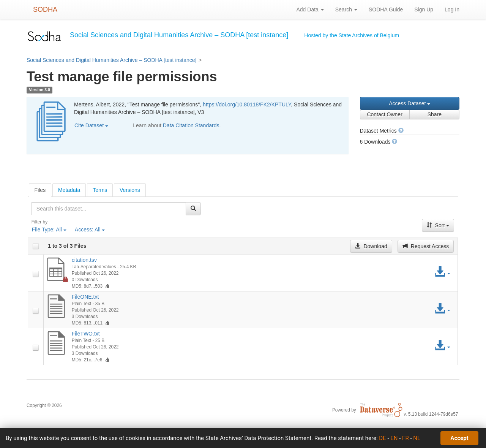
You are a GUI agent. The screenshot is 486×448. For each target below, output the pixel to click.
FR (406, 438)
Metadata (69, 190)
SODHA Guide (386, 9)
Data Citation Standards (191, 125)
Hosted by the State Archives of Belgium (352, 35)
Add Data (310, 9)
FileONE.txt (85, 297)
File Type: (49, 230)
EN (394, 438)
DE (382, 438)
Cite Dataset (91, 125)
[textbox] (109, 209)
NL (417, 438)
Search (346, 9)
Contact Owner (384, 114)
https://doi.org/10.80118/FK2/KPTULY (247, 104)
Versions (130, 190)
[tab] (40, 190)
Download (371, 246)
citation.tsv (84, 260)
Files (40, 190)
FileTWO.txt (86, 334)
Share (435, 114)
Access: (90, 230)
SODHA (45, 9)
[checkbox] (36, 246)
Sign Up (424, 9)
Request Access (426, 246)
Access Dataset (409, 103)
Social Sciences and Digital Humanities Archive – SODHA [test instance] (111, 60)
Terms (100, 190)
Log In (452, 9)
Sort (438, 225)
